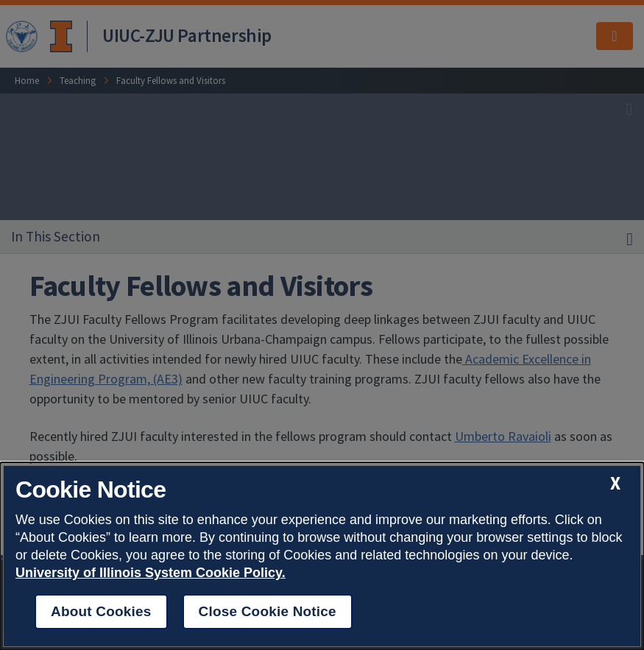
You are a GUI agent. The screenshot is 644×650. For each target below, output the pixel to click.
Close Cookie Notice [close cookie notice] (268, 611)
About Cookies (101, 611)
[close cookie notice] (615, 483)
